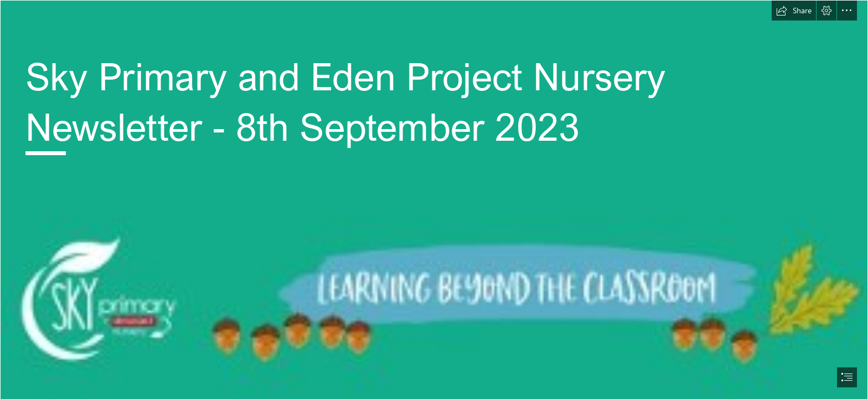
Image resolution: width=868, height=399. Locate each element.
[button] (794, 11)
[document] (434, 199)
